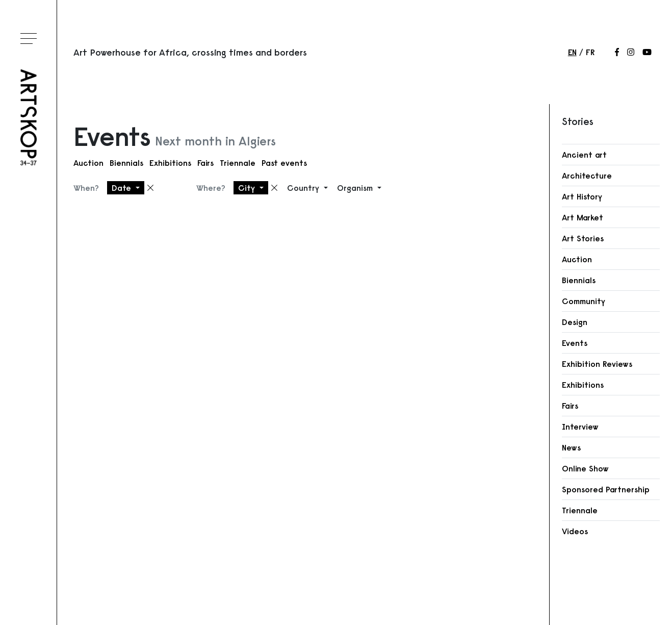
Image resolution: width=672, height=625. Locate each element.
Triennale (238, 163)
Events (575, 343)
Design (575, 322)
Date (123, 188)
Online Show (585, 468)
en (572, 52)
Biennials (126, 163)
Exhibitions (170, 163)
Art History (582, 196)
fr (590, 52)
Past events (284, 163)
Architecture (587, 176)
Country (304, 188)
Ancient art (584, 155)
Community (584, 301)
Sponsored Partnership (606, 489)
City (248, 188)
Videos (575, 531)
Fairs (205, 163)
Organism (356, 188)
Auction (88, 163)
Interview (580, 427)
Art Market (583, 217)
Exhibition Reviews (597, 364)
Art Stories (583, 238)
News (571, 447)
